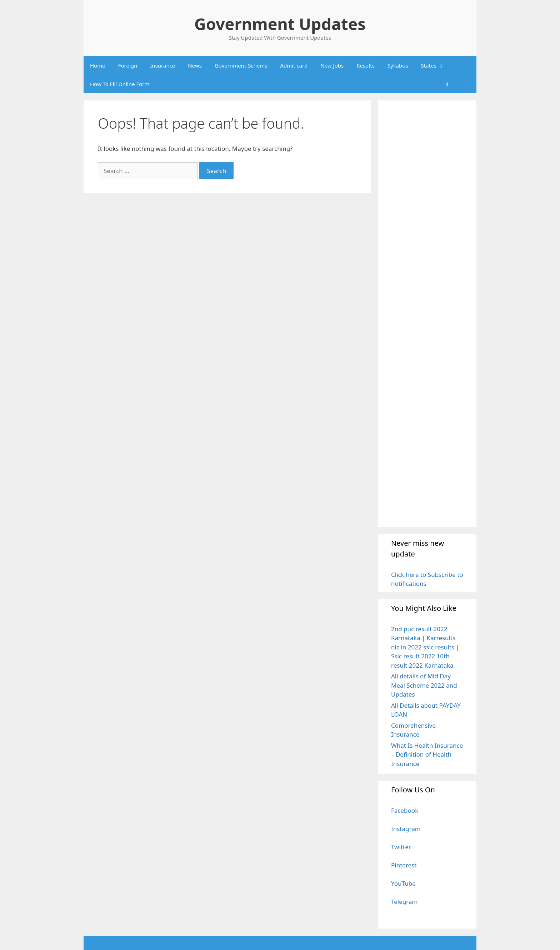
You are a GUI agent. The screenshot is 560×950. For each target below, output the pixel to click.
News (195, 65)
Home (98, 65)
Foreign (128, 65)
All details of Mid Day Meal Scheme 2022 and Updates (424, 685)
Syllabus (398, 65)
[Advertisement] (427, 314)
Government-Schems (241, 65)
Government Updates (280, 24)
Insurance (162, 65)
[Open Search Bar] (447, 84)
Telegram (404, 902)
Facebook (405, 810)
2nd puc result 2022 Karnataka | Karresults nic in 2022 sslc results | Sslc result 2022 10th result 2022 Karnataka (425, 647)
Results (366, 65)
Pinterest (404, 865)
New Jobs (332, 65)
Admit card (294, 65)
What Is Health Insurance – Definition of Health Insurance (427, 754)
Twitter (401, 847)
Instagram (406, 829)
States (436, 65)
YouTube (403, 883)
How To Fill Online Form (120, 84)
